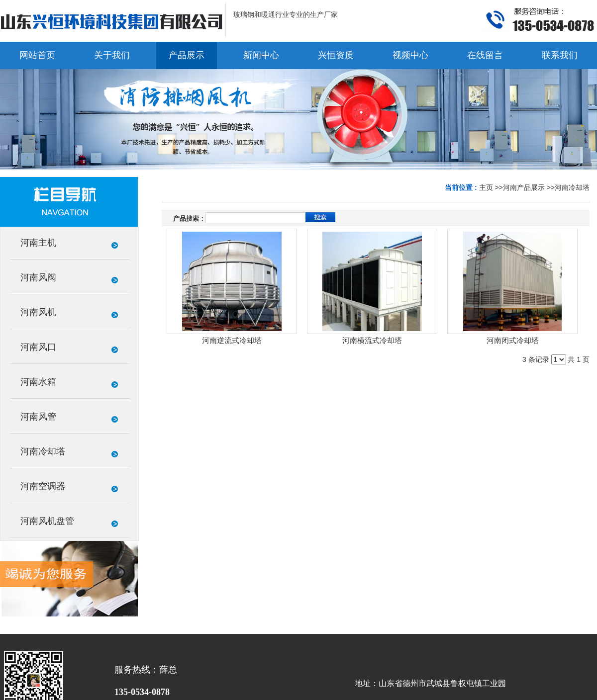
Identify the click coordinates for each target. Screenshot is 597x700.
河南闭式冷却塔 (513, 341)
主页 (486, 187)
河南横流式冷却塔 (372, 341)
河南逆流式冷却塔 (232, 341)
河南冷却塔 (572, 187)
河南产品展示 (524, 187)
